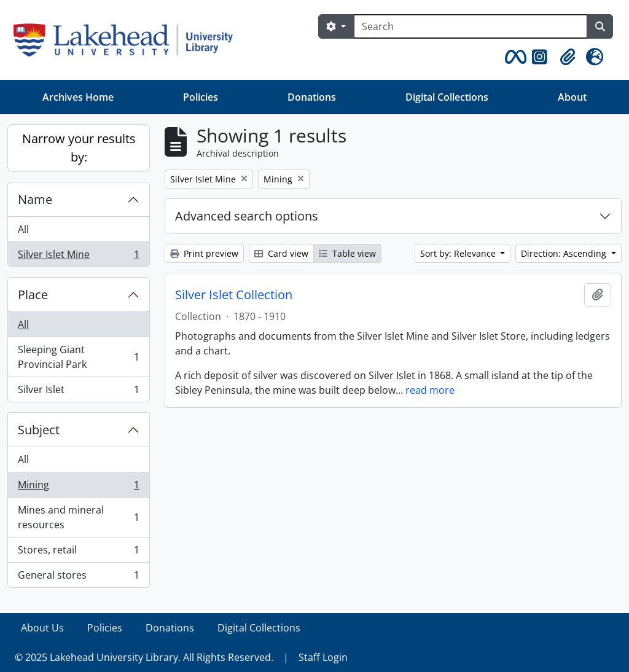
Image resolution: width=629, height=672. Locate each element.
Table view (347, 253)
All (23, 229)
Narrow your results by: (79, 148)
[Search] (471, 26)
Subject (39, 430)
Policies (201, 97)
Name (35, 199)
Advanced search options (247, 216)
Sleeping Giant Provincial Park (78, 357)
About (572, 97)
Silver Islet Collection (234, 295)
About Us (42, 628)
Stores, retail (78, 553)
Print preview (204, 253)
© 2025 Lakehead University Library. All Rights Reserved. (144, 657)
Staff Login (323, 657)
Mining (78, 487)
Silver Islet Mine (78, 257)
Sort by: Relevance (459, 253)
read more (430, 390)
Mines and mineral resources (78, 517)
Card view (281, 253)
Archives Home (78, 97)
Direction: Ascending (565, 253)
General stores (78, 577)
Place (33, 295)
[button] (514, 57)
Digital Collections (447, 97)
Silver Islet (78, 392)
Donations (312, 97)
